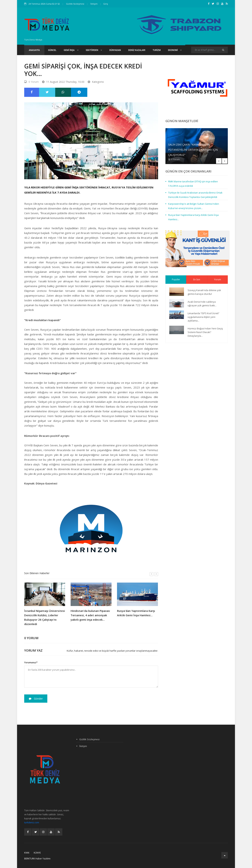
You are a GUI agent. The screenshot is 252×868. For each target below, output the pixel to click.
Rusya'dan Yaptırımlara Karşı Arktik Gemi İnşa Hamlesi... (136, 613)
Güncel (52, 50)
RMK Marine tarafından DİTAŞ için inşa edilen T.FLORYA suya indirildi (193, 184)
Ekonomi (175, 50)
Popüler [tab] (176, 279)
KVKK (27, 853)
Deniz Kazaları (137, 50)
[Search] (209, 50)
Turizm (157, 50)
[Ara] (223, 50)
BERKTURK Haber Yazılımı (37, 859)
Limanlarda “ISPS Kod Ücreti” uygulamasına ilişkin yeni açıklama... (203, 317)
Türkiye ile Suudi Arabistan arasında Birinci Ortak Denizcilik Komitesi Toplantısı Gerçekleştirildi (195, 195)
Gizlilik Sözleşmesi (75, 4)
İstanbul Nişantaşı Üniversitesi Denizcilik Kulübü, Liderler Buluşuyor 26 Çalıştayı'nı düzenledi (45, 617)
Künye (37, 853)
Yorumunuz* (31, 662)
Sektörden (94, 50)
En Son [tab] (197, 279)
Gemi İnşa (71, 50)
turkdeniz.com (32, 823)
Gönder (36, 699)
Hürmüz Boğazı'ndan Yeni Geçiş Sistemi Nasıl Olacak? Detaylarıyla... (205, 332)
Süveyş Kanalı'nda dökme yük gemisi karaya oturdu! (204, 292)
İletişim (94, 4)
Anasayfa (34, 50)
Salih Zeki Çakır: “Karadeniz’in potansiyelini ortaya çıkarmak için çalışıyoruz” (193, 150)
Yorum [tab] (218, 279)
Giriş (106, 4)
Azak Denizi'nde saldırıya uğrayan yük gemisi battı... (202, 304)
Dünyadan (115, 50)
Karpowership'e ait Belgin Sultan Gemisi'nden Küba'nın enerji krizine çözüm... (194, 206)
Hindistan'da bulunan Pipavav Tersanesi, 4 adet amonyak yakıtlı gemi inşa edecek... (90, 615)
